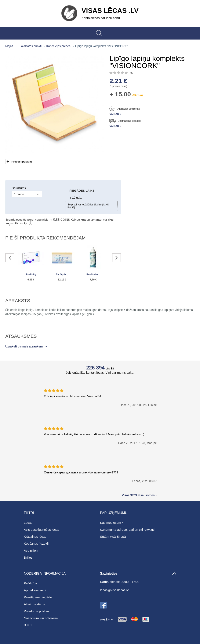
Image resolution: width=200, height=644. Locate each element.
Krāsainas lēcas (35, 537)
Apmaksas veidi (35, 590)
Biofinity (31, 275)
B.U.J (28, 625)
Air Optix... (62, 275)
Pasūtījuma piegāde (38, 597)
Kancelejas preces (58, 46)
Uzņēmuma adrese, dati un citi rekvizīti (127, 530)
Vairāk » (115, 114)
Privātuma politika (36, 611)
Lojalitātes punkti (30, 46)
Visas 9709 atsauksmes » (139, 495)
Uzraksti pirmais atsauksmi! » (26, 346)
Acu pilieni (31, 550)
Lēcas (28, 523)
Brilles (28, 557)
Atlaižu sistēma (35, 604)
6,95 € (31, 280)
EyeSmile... (93, 275)
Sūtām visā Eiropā (113, 537)
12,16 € (62, 280)
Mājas (9, 46)
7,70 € (93, 280)
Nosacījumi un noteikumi (41, 618)
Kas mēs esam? (112, 523)
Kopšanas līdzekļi (36, 544)
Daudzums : (20, 188)
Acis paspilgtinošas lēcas (42, 530)
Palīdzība (31, 583)
